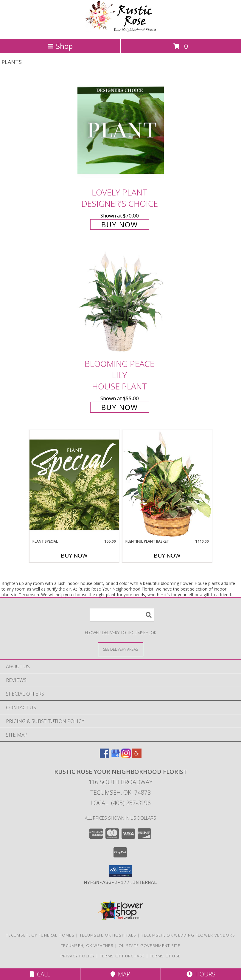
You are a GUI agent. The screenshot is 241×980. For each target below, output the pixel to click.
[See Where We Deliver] (121, 649)
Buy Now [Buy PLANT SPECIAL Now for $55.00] (74, 555)
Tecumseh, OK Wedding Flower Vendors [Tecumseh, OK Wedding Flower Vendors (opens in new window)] (188, 935)
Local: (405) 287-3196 (121, 803)
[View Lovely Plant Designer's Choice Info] (121, 130)
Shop (60, 46)
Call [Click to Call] (40, 974)
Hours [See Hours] (201, 974)
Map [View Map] (120, 974)
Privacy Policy (78, 956)
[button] (120, 871)
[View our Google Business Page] (115, 756)
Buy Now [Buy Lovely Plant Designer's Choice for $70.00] (120, 224)
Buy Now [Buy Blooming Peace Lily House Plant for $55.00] (120, 407)
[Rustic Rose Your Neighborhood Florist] (121, 30)
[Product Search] (122, 615)
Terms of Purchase (122, 956)
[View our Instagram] (126, 756)
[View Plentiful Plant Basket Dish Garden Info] (167, 484)
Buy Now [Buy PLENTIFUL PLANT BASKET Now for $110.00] (167, 555)
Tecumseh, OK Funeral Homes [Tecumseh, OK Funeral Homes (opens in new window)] (40, 935)
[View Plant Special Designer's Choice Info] (74, 484)
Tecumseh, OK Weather (87, 945)
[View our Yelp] (137, 756)
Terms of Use (165, 956)
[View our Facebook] (105, 756)
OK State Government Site (149, 945)
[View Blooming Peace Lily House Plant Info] (121, 302)
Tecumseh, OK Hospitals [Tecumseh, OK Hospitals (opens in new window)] (108, 935)
